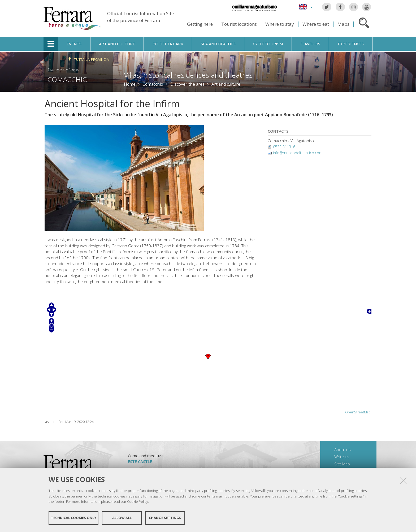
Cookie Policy (138, 502)
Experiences (351, 44)
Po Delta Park (168, 44)
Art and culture (117, 44)
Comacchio (68, 79)
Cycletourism (268, 44)
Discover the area (187, 84)
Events (74, 44)
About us (343, 449)
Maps (343, 24)
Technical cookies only (74, 518)
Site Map (342, 464)
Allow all (122, 518)
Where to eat (316, 24)
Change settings (165, 518)
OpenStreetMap (358, 412)
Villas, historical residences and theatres (188, 75)
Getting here (200, 24)
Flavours (310, 44)
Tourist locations (239, 24)
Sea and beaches (218, 44)
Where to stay (280, 24)
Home (130, 84)
